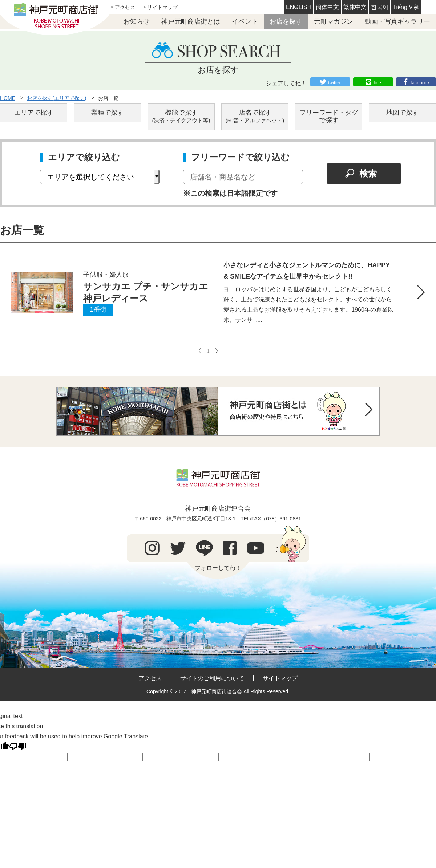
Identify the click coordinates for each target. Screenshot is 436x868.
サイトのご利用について (212, 678)
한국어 (380, 7)
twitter (334, 83)
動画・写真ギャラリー (397, 21)
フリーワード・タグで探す (329, 117)
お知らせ (137, 21)
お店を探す (286, 21)
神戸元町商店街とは (191, 21)
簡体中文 (327, 7)
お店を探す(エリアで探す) (56, 98)
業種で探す (108, 113)
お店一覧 (108, 98)
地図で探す (403, 113)
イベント (245, 21)
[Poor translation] (18, 747)
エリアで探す (34, 113)
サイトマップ (162, 7)
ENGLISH (299, 7)
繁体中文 (355, 7)
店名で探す (255, 116)
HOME (8, 98)
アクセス (125, 7)
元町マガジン (334, 21)
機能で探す (181, 116)
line (377, 83)
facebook (420, 83)
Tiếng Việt (406, 7)
